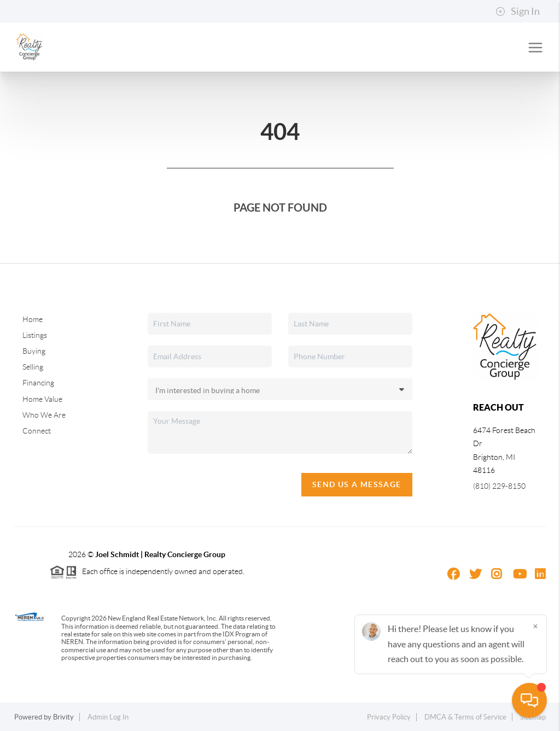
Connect (37, 431)
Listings (35, 335)
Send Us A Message (357, 484)
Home (33, 319)
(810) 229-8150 (499, 486)
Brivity (63, 717)
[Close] (535, 626)
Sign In (518, 11)
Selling (33, 367)
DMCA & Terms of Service (465, 717)
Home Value (42, 399)
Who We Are (44, 415)
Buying (34, 351)
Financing (38, 383)
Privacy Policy (389, 717)
